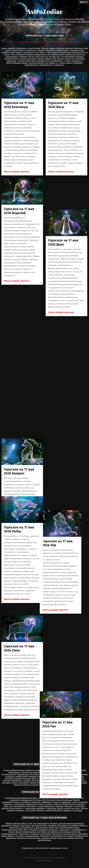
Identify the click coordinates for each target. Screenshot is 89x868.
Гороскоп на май (44, 42)
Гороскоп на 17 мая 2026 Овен (19, 423)
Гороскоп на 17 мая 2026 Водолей (19, 211)
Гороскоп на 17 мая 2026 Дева (63, 242)
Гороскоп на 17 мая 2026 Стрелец (19, 639)
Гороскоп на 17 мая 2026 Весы (63, 105)
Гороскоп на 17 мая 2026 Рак (63, 458)
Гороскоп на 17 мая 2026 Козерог (19, 320)
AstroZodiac (44, 11)
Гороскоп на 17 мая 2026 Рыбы (19, 529)
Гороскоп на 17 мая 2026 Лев (63, 352)
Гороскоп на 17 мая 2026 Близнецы (19, 105)
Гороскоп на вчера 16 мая (21, 42)
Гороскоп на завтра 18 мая (67, 42)
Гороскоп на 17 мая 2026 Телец (63, 677)
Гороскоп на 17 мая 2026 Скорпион (63, 567)
